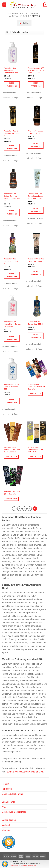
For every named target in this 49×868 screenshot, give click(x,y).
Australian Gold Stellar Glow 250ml (35, 323)
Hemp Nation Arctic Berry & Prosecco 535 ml (12, 387)
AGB (4, 807)
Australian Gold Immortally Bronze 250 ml (11, 261)
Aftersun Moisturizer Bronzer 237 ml (36, 132)
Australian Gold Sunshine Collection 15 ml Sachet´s (12, 450)
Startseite (15, 14)
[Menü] (4, 5)
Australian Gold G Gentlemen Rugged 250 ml (12, 133)
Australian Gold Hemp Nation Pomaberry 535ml (11, 70)
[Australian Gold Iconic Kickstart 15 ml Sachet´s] (36, 369)
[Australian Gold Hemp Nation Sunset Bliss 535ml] (13, 306)
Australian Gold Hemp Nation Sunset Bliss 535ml (12, 324)
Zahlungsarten (9, 802)
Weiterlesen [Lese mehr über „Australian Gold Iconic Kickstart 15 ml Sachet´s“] (35, 394)
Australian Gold (19, 16)
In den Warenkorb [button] (12, 85)
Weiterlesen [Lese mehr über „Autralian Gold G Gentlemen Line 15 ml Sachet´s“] (35, 457)
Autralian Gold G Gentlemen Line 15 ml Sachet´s (35, 450)
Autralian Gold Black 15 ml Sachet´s (12, 493)
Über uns (6, 830)
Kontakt (5, 784)
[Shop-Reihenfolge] (24, 32)
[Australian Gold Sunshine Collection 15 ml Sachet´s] (13, 432)
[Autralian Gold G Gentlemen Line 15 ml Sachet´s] (36, 432)
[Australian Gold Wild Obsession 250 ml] (36, 243)
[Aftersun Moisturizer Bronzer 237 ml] (36, 116)
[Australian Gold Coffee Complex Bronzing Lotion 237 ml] (13, 178)
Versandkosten (9, 820)
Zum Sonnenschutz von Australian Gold (25, 772)
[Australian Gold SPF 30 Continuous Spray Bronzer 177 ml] (36, 53)
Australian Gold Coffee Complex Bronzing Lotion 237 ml (12, 197)
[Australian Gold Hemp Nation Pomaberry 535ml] (13, 53)
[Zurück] (14, 509)
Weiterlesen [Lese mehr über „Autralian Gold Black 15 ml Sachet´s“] (11, 499)
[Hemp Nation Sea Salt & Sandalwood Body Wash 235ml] (36, 178)
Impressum (7, 789)
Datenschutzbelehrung (12, 794)
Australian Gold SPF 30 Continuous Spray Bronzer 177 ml (36, 70)
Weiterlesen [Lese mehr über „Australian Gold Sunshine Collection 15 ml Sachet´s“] (11, 457)
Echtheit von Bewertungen (14, 812)
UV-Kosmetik (31, 14)
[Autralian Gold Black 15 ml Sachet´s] (13, 476)
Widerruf (6, 825)
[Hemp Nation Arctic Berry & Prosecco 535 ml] (13, 369)
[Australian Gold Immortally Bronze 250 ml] (13, 243)
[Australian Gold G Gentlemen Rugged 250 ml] (13, 116)
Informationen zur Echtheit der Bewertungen (23, 865)
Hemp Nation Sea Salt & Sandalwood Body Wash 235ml (35, 196)
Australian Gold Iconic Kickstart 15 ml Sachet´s (36, 387)
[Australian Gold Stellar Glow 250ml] (36, 306)
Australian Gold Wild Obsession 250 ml (36, 260)
